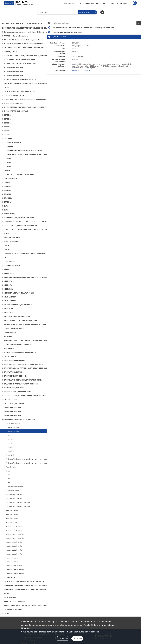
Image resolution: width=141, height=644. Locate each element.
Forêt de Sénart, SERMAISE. (14, 388)
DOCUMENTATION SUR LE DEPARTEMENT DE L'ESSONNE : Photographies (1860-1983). (25, 28)
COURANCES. (9, 147)
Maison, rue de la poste (14, 542)
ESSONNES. (8, 139)
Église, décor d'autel (12, 491)
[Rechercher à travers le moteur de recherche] (58, 12)
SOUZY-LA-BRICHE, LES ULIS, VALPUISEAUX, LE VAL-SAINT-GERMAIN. (27, 396)
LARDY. (7, 246)
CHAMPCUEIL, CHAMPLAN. (14, 103)
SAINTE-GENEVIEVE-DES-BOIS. (15, 376)
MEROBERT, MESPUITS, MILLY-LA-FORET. (19, 293)
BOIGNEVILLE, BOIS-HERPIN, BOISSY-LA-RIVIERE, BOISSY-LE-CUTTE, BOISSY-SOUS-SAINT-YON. (27, 56)
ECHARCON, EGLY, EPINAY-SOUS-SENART (19, 174)
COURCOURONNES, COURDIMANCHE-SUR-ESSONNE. (23, 151)
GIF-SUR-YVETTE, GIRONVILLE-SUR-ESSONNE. (21, 226)
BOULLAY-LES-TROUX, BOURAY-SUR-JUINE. (20, 60)
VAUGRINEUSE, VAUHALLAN (14, 404)
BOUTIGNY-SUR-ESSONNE (14, 75)
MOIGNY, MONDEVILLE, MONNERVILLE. (18, 305)
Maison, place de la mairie (15, 534)
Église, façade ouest (13, 427)
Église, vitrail (10, 439)
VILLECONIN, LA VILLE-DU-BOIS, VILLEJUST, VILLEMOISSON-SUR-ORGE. (27, 590)
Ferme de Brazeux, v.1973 (15, 570)
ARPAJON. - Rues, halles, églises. (16, 36)
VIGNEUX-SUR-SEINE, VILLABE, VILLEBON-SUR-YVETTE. (24, 582)
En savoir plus (63, 638)
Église (8, 435)
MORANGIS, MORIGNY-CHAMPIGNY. (17, 317)
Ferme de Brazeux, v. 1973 (15, 566)
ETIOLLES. (8, 198)
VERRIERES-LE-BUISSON (81, 71)
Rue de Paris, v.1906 (13, 423)
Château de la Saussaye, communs (18, 503)
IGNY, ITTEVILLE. (10, 234)
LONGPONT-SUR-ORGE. (13, 265)
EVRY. (6, 206)
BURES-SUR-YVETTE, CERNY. (14, 95)
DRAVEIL (7, 170)
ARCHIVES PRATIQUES (119, 3)
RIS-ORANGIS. (9, 348)
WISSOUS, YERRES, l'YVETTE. (15, 601)
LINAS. (6, 257)
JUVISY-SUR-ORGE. (11, 242)
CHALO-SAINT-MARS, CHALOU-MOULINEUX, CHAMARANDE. (26, 99)
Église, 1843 (10, 455)
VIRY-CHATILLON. (10, 597)
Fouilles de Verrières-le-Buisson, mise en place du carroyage (26, 459)
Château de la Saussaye (14, 495)
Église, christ (10, 447)
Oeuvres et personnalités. (13, 609)
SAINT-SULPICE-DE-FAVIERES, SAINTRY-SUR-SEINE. (23, 380)
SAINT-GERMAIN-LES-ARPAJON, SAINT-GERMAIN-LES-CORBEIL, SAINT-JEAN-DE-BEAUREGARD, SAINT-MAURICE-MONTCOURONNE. (27, 368)
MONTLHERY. (9, 313)
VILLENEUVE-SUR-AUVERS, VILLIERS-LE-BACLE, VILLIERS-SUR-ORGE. (27, 586)
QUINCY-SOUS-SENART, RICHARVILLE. (18, 344)
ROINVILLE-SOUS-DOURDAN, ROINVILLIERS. (20, 352)
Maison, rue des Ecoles (14, 526)
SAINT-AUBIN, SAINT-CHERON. (15, 360)
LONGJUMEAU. (9, 261)
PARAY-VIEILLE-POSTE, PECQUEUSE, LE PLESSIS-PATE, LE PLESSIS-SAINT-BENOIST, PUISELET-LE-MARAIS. (27, 340)
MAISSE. (7, 269)
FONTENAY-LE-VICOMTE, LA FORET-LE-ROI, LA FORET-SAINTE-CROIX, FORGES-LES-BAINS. (27, 222)
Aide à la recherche (44, 16)
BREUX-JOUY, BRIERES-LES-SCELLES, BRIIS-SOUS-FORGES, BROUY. (27, 83)
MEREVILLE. (8, 289)
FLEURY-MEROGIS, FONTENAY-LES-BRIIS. (19, 218)
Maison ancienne (12, 510)
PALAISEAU (8, 336)
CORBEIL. (7, 115)
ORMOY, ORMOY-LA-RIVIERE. (14, 329)
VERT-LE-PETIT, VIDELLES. (14, 578)
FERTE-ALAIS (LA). (11, 214)
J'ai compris (77, 638)
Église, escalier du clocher (14, 487)
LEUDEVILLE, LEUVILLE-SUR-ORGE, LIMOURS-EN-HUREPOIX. (26, 253)
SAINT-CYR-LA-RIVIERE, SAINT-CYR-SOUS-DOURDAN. (23, 364)
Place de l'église (11, 467)
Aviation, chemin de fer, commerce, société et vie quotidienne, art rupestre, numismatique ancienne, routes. (27, 605)
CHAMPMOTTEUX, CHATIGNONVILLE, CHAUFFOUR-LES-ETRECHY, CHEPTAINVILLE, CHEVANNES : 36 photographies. (27, 107)
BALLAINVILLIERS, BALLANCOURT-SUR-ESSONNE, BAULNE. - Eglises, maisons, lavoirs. (27, 48)
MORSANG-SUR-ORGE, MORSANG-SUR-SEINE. (21, 321)
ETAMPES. (8, 182)
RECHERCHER (69, 3)
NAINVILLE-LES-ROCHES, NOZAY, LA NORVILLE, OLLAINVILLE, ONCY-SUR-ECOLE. (27, 325)
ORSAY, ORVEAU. (10, 333)
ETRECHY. (8, 202)
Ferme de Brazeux (12, 558)
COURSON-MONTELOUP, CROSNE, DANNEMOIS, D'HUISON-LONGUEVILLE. (27, 155)
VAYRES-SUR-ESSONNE (13, 408)
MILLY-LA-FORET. (10, 297)
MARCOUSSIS (9, 273)
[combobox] (87, 12)
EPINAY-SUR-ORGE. (11, 178)
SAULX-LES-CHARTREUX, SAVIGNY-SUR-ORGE (21, 384)
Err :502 (7, 593)
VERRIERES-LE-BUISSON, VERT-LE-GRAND (19, 420)
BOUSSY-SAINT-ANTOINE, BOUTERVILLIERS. (20, 64)
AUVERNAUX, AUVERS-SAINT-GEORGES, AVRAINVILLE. (24, 44)
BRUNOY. (7, 87)
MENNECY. (8, 281)
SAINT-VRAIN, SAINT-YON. (13, 372)
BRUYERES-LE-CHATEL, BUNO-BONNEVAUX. (20, 91)
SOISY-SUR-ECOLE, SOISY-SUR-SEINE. (18, 392)
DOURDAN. (8, 159)
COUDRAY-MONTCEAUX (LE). (14, 143)
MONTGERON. (9, 309)
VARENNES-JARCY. (11, 400)
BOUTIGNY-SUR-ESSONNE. (14, 68)
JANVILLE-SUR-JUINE (12, 238)
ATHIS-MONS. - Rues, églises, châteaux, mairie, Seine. (23, 40)
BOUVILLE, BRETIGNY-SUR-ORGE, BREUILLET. (20, 79)
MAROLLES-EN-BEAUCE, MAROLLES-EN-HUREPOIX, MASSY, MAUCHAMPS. (27, 277)
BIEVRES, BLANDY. (11, 52)
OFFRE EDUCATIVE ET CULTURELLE (92, 3)
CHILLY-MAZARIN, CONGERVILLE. (16, 111)
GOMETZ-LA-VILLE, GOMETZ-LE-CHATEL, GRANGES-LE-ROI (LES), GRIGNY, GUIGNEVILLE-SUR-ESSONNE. (27, 230)
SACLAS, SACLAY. (10, 356)
